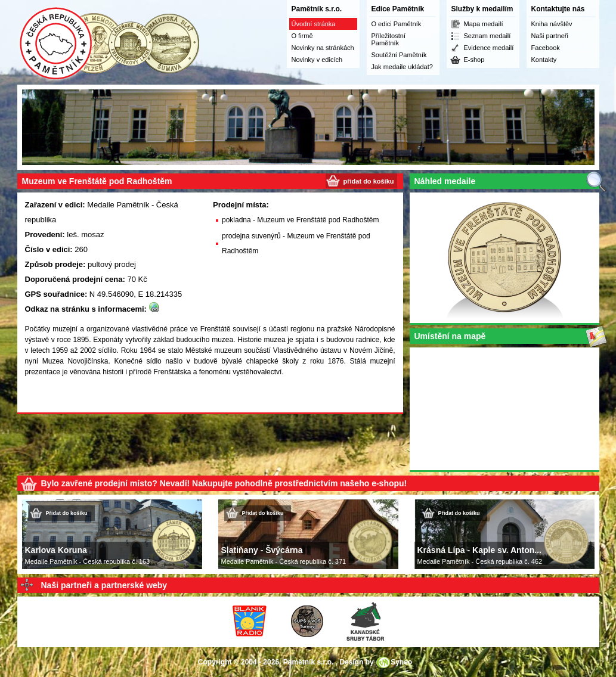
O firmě (302, 36)
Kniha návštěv (552, 24)
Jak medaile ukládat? (402, 67)
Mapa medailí (484, 24)
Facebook (546, 48)
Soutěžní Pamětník (399, 55)
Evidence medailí (489, 48)
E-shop (474, 60)
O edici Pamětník (397, 24)
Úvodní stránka (314, 24)
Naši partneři (550, 36)
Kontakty (544, 60)
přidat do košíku (369, 181)
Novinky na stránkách (323, 48)
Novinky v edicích (317, 60)
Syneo (401, 662)
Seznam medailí (487, 36)
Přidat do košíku (67, 513)
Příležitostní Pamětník (389, 39)
